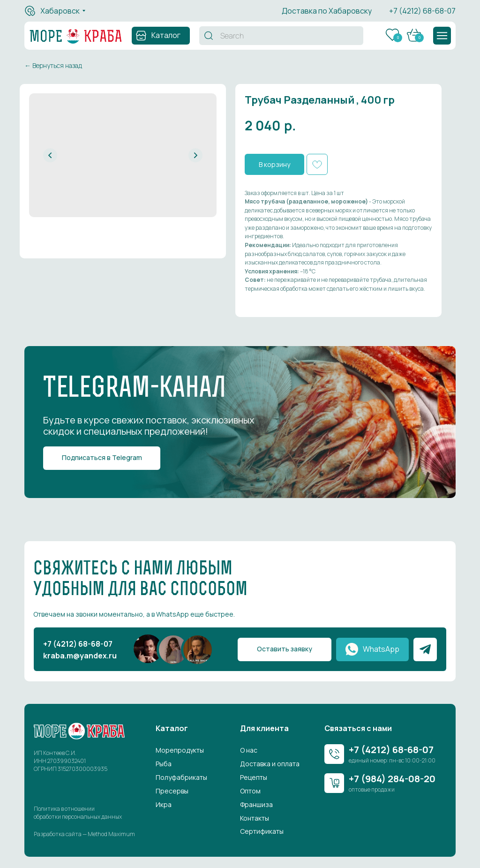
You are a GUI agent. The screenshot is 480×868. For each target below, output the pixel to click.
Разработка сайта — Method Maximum (84, 834)
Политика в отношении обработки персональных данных (78, 813)
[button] (442, 36)
